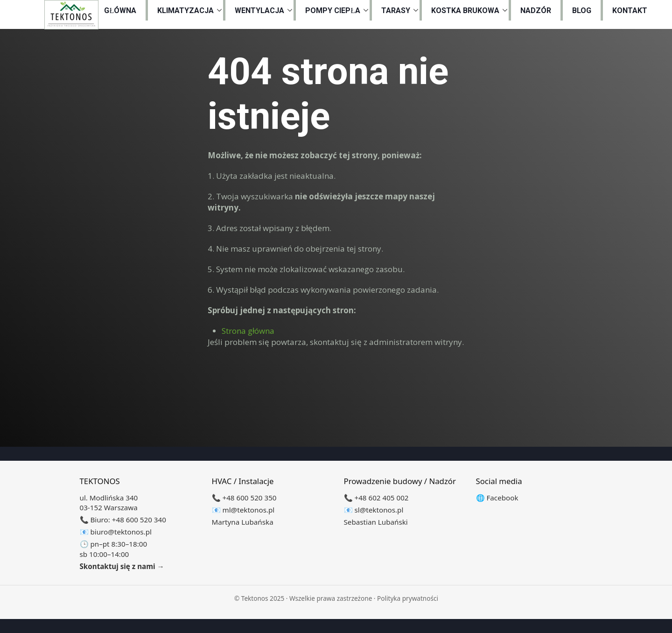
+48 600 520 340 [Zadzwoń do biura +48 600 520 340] (139, 520)
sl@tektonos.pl (379, 510)
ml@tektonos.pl (248, 510)
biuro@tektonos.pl (121, 532)
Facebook (502, 498)
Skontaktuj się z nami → (122, 566)
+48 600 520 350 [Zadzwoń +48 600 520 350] (249, 498)
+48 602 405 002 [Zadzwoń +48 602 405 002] (381, 498)
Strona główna (248, 331)
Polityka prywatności (408, 598)
